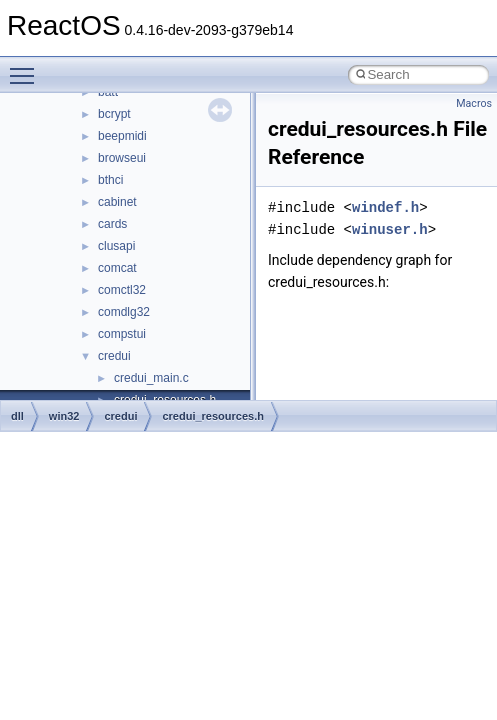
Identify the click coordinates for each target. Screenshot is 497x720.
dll (17, 416)
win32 (64, 416)
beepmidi (122, 136)
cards (112, 224)
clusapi (116, 246)
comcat (117, 268)
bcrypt (114, 114)
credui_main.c (151, 378)
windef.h (385, 207)
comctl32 (122, 290)
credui (114, 356)
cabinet (117, 202)
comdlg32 (124, 312)
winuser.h (390, 229)
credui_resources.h (213, 416)
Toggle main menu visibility (27, 67)
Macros (474, 103)
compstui (122, 334)
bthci (110, 180)
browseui (122, 158)
